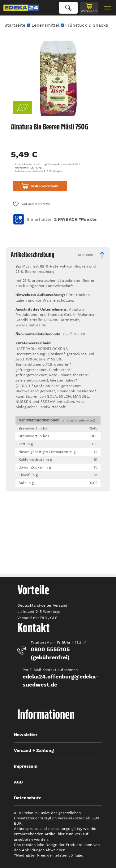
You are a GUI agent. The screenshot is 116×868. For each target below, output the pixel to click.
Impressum (26, 766)
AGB (18, 782)
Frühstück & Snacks (87, 25)
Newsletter (26, 735)
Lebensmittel (45, 25)
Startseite (15, 25)
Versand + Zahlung (34, 750)
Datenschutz (27, 798)
